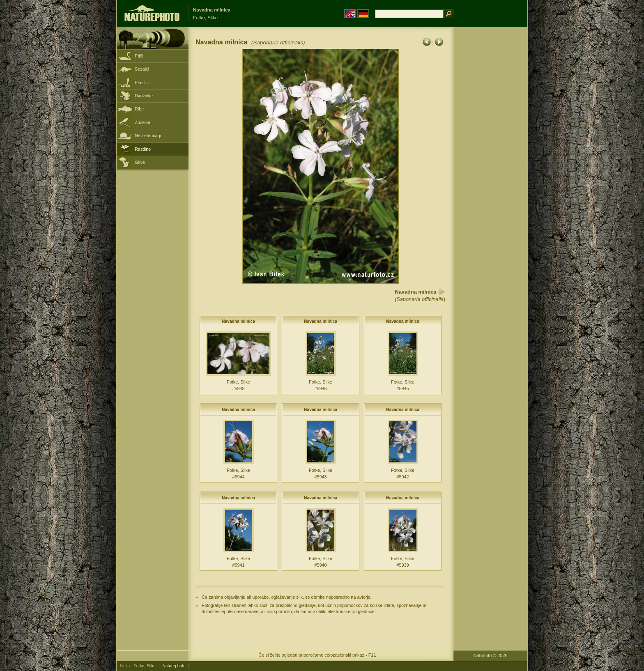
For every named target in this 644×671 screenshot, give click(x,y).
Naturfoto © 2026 (491, 655)
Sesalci (142, 69)
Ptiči (139, 56)
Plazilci (142, 83)
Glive (140, 162)
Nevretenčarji (148, 136)
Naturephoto (174, 666)
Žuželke (143, 122)
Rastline (143, 149)
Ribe (139, 109)
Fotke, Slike (145, 666)
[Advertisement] (490, 158)
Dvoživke (144, 96)
